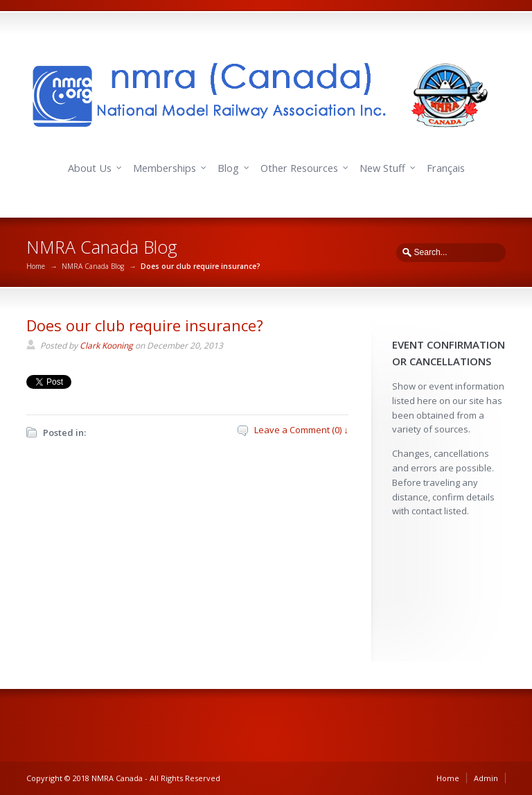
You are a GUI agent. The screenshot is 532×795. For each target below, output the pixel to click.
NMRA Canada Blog (93, 266)
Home (36, 266)
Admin (486, 778)
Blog (228, 168)
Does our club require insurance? (145, 325)
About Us (90, 168)
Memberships (165, 168)
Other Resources (299, 168)
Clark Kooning (106, 346)
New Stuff (382, 168)
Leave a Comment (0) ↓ (301, 430)
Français (446, 168)
